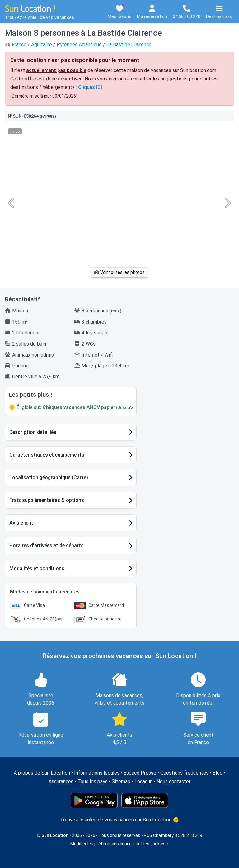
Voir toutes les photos (119, 272)
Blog (218, 773)
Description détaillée (33, 432)
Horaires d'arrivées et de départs (47, 545)
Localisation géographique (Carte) (49, 477)
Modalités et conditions (37, 568)
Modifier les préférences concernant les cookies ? (119, 844)
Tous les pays (93, 782)
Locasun (143, 782)
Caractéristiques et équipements (47, 455)
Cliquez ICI (90, 87)
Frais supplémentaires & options (47, 500)
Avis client (21, 523)
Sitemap (121, 782)
